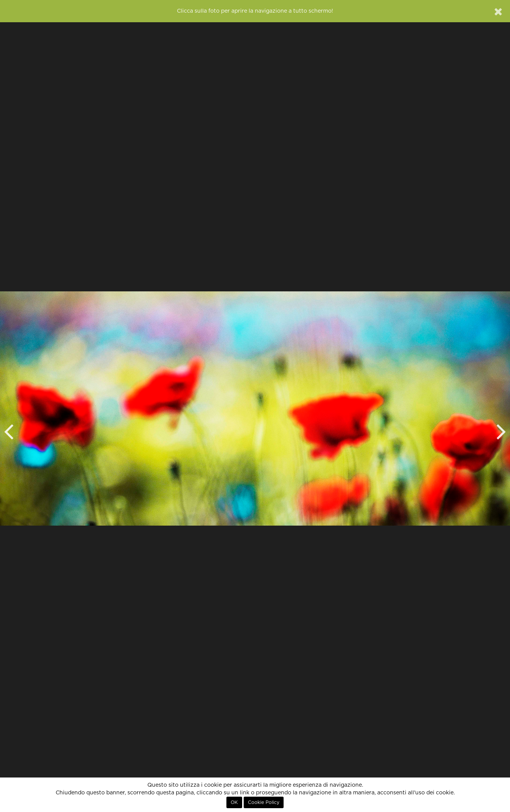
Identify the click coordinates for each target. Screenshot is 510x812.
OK (234, 802)
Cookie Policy (264, 802)
